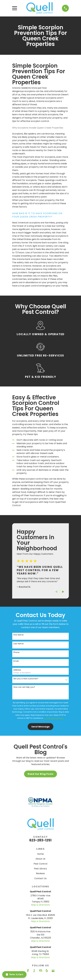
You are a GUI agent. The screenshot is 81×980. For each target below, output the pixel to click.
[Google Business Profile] (53, 971)
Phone (16, 652)
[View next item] (63, 592)
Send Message (41, 727)
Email (16, 661)
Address (17, 670)
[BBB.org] (34, 971)
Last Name (19, 644)
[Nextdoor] (40, 971)
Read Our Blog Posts (40, 774)
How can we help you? (24, 687)
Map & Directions (40, 905)
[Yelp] (47, 971)
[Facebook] (28, 971)
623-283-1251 (40, 840)
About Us (40, 859)
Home (40, 854)
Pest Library (40, 869)
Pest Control (40, 864)
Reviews (40, 873)
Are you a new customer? (26, 679)
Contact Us (40, 878)
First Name (19, 635)
